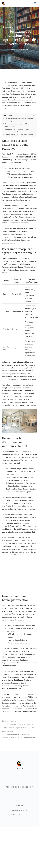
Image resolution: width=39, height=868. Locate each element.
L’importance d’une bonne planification (19, 134)
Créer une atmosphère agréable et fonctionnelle (17, 125)
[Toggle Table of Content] (33, 115)
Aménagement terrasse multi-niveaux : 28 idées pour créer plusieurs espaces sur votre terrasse (19, 728)
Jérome (25, 49)
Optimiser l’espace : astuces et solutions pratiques (19, 120)
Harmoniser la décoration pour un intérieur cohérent (17, 130)
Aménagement (11, 721)
